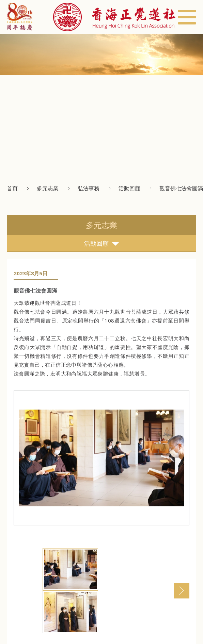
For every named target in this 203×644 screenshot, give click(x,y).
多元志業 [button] (48, 188)
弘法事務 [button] (89, 188)
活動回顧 (101, 243)
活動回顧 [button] (129, 188)
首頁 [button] (12, 188)
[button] (109, 17)
